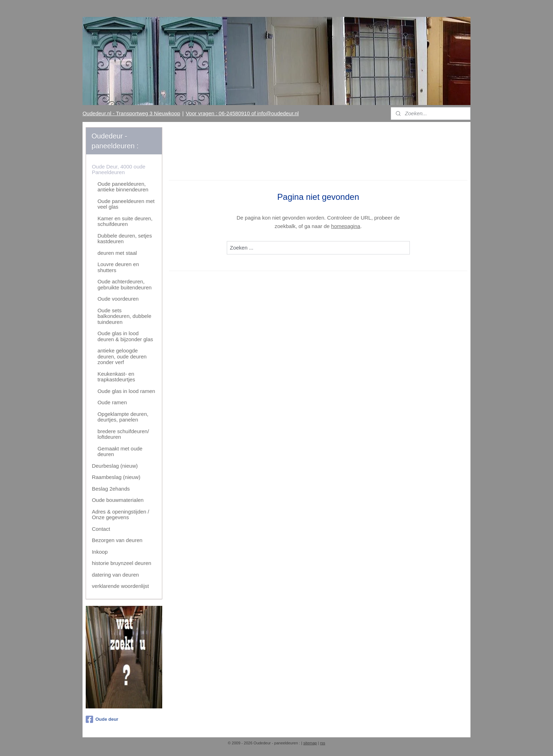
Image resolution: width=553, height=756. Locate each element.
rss (323, 743)
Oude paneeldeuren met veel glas (126, 204)
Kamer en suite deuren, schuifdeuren (125, 221)
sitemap (310, 743)
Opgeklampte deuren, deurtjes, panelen (123, 417)
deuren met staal (117, 253)
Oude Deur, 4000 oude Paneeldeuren (119, 170)
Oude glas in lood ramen (126, 391)
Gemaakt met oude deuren (120, 451)
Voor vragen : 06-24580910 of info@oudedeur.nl (242, 113)
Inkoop (100, 552)
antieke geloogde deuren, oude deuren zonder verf (122, 356)
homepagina (346, 226)
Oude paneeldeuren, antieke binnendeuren (123, 187)
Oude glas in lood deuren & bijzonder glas (125, 336)
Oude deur (102, 719)
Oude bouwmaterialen (118, 500)
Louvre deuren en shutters (118, 267)
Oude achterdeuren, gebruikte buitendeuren (124, 284)
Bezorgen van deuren (117, 540)
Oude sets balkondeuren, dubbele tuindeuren (124, 316)
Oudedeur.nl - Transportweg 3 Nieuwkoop (131, 113)
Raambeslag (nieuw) (116, 477)
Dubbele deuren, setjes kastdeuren (124, 239)
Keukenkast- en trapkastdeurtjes (116, 377)
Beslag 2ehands (111, 489)
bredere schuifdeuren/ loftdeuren (123, 434)
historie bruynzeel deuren (121, 563)
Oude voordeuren (118, 299)
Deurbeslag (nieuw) (115, 466)
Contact (101, 529)
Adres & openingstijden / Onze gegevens (120, 515)
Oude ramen (112, 402)
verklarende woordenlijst (120, 586)
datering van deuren (115, 575)
